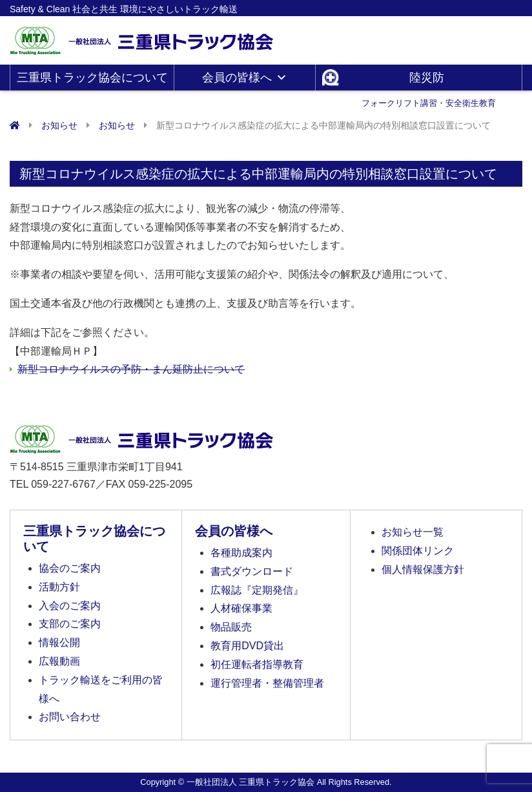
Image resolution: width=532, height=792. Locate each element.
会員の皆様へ (245, 78)
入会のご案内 (70, 606)
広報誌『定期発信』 (257, 590)
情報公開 (59, 642)
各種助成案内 (241, 553)
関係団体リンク (418, 551)
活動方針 (59, 587)
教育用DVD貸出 (247, 646)
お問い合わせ (70, 717)
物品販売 (231, 627)
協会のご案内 (70, 568)
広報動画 (59, 661)
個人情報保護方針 (423, 569)
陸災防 (429, 81)
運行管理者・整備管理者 (267, 683)
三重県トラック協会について (92, 81)
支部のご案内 (70, 624)
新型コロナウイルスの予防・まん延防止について (131, 369)
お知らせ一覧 (413, 532)
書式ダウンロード (252, 571)
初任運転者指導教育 (257, 664)
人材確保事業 (241, 608)
